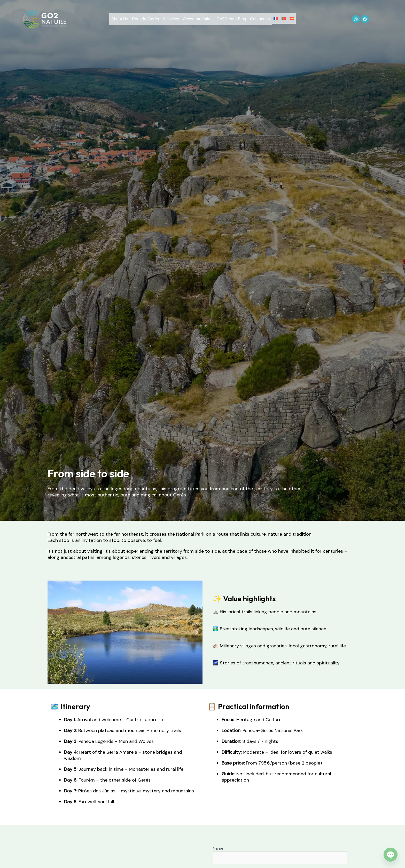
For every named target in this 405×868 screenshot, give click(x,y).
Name (280, 855)
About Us (104, 21)
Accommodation (194, 21)
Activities (163, 21)
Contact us (264, 21)
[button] (53, 632)
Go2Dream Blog (231, 21)
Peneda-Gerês (134, 21)
